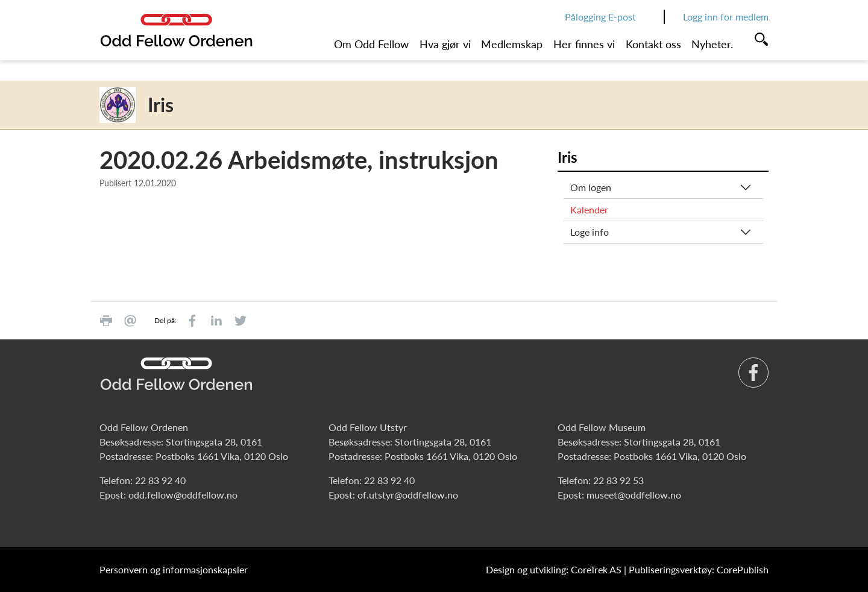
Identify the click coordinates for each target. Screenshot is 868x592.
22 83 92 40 (160, 480)
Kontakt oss (653, 44)
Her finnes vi (584, 44)
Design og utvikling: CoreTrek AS (554, 569)
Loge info (590, 232)
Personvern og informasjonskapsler (174, 569)
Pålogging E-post (600, 17)
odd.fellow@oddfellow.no (183, 495)
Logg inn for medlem (726, 17)
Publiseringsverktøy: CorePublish (699, 569)
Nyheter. (712, 44)
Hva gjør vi (445, 44)
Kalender (589, 209)
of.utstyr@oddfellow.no (408, 495)
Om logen (591, 187)
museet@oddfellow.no (634, 495)
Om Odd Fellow (371, 44)
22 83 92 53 (618, 480)
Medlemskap (512, 44)
